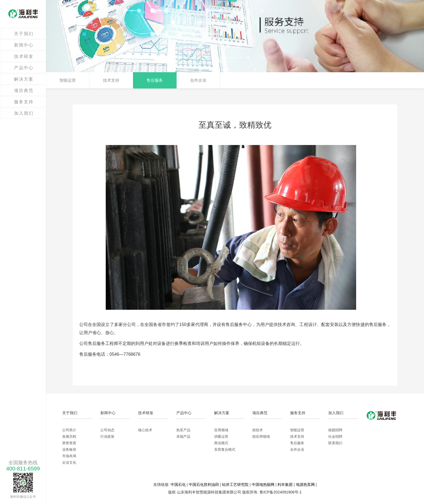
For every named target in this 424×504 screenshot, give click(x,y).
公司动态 (107, 430)
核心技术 (145, 430)
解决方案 (24, 79)
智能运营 (68, 80)
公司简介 (69, 430)
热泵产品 (183, 430)
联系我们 (335, 443)
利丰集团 (285, 485)
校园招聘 (335, 430)
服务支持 (24, 102)
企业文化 (69, 462)
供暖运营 (221, 437)
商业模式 (221, 443)
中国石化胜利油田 (204, 485)
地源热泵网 (305, 485)
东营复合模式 (225, 449)
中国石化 (178, 485)
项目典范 (24, 90)
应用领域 (221, 430)
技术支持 (111, 80)
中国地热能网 (263, 485)
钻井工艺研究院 (235, 485)
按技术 (258, 430)
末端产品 (183, 437)
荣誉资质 (69, 443)
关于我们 (24, 34)
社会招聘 (335, 437)
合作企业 (198, 80)
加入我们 (24, 113)
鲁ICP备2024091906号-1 (281, 492)
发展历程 (69, 437)
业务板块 (69, 449)
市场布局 (69, 456)
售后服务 (155, 80)
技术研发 (24, 56)
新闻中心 (24, 45)
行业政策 (107, 437)
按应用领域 (261, 437)
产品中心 (24, 68)
